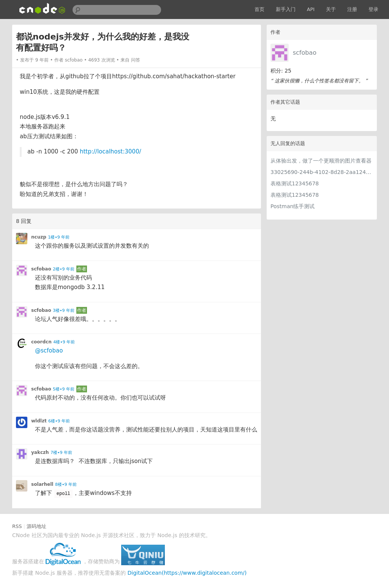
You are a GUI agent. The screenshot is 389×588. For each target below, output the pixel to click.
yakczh (40, 452)
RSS (17, 526)
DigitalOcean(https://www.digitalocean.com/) (187, 573)
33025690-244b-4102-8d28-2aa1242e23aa (322, 172)
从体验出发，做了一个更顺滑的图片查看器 (321, 161)
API (311, 9)
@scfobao (49, 351)
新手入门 (286, 9)
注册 (352, 9)
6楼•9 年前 (59, 421)
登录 (373, 9)
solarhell (42, 484)
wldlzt (39, 421)
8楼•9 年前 (66, 484)
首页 (259, 9)
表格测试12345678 (295, 183)
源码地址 (36, 526)
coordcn (41, 342)
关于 (331, 9)
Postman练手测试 (293, 206)
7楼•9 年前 (61, 453)
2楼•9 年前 (64, 269)
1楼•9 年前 (59, 237)
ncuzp (39, 237)
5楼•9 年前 (64, 389)
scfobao (305, 53)
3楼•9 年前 (64, 311)
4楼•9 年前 (64, 342)
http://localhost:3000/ (111, 152)
